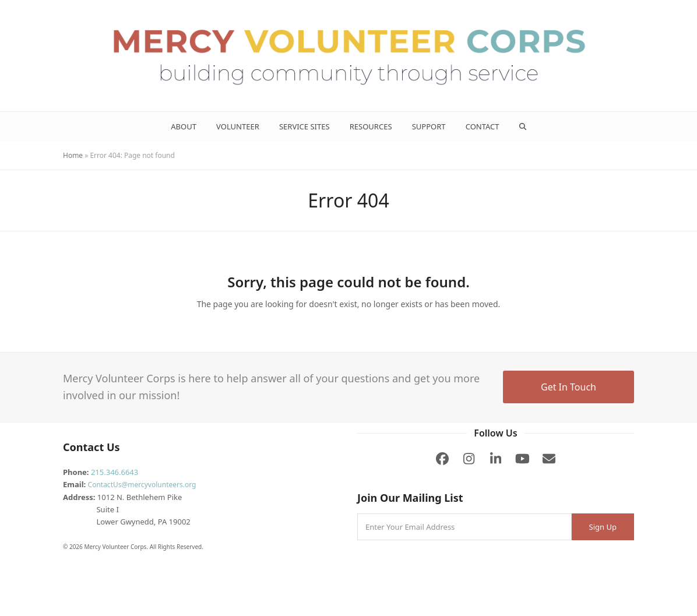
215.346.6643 (115, 472)
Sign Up (603, 527)
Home (73, 155)
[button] (522, 126)
